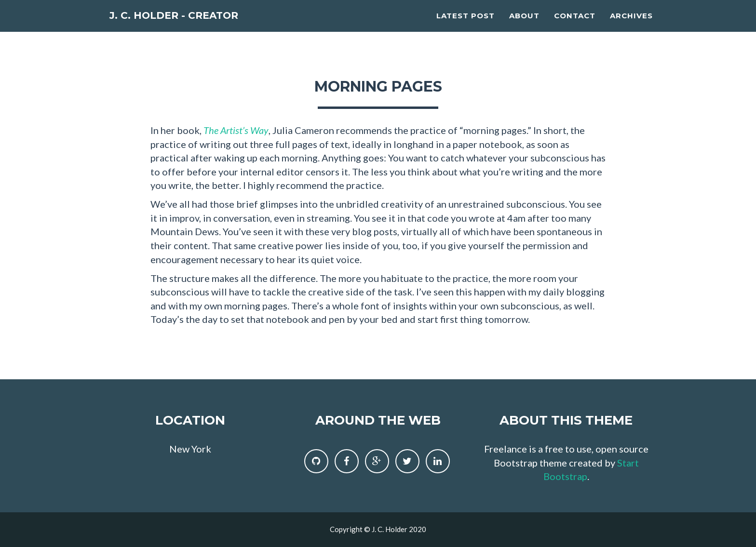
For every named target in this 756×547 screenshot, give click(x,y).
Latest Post (466, 27)
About (524, 27)
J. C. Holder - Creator (194, 29)
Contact (575, 27)
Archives (631, 27)
